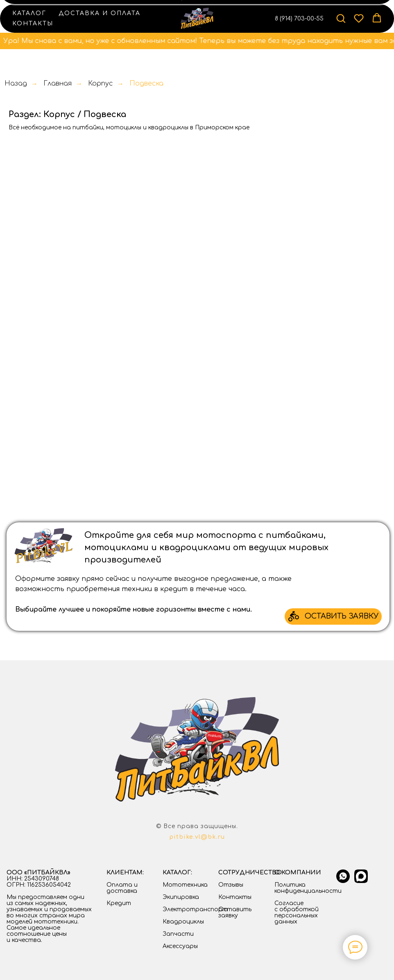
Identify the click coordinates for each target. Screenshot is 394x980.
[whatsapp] (343, 881)
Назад (16, 84)
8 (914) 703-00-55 (299, 19)
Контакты (33, 24)
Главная (58, 84)
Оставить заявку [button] (235, 912)
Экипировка (181, 897)
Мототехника (185, 885)
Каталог (29, 13)
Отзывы (231, 885)
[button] (341, 18)
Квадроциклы (183, 922)
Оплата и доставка (122, 888)
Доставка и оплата (100, 13)
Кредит (119, 903)
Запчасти (178, 934)
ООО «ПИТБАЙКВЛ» (38, 873)
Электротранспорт (195, 909)
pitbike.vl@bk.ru (197, 837)
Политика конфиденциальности (308, 888)
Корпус (101, 84)
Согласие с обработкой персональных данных (297, 912)
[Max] (361, 881)
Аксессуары (180, 946)
